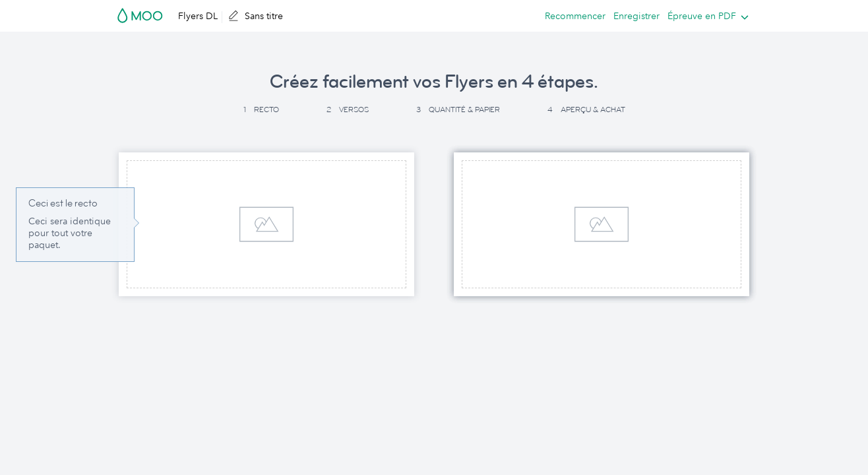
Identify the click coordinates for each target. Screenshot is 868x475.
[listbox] (705, 16)
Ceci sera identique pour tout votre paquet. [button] (70, 233)
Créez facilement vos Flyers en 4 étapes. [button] (434, 82)
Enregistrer (636, 16)
